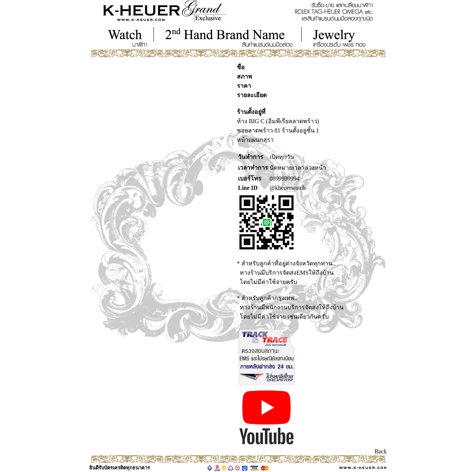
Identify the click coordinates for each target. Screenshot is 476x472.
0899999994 (284, 178)
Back (381, 451)
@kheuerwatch (287, 188)
